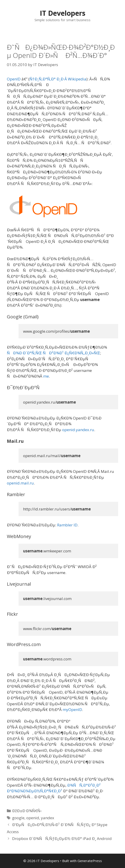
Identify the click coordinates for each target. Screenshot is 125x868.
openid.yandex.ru (78, 430)
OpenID (14, 79)
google (18, 818)
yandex (48, 818)
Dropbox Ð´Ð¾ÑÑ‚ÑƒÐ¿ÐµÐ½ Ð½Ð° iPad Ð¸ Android (62, 838)
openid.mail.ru (20, 483)
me (46, 376)
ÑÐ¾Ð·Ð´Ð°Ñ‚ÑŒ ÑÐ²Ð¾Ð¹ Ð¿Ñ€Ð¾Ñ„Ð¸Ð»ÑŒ (53, 353)
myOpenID (72, 710)
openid (33, 818)
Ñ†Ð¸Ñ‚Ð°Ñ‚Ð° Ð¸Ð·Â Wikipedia (58, 79)
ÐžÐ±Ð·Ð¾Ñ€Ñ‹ (27, 811)
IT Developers (63, 13)
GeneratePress (90, 861)
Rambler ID (67, 525)
